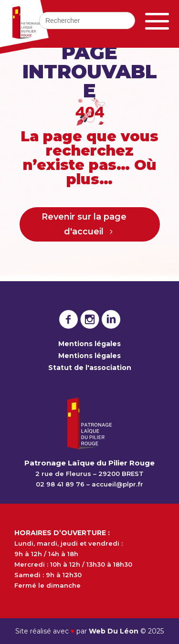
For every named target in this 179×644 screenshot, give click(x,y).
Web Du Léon (115, 631)
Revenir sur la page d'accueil (84, 224)
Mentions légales (89, 344)
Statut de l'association (90, 368)
